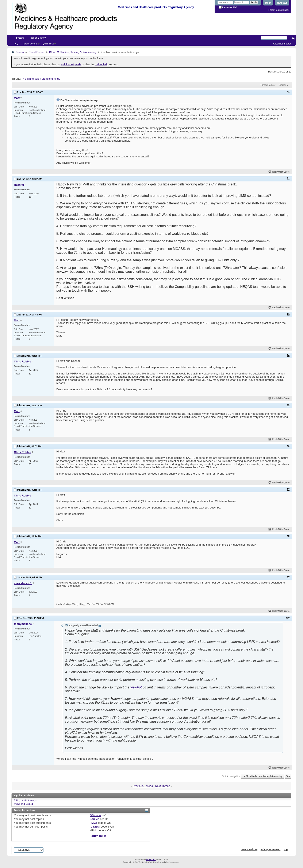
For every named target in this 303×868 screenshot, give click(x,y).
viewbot (136, 687)
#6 (288, 446)
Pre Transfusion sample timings (41, 79)
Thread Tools (267, 85)
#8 (288, 536)
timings (32, 800)
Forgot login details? (279, 10)
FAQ (16, 44)
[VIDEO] (95, 827)
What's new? (38, 38)
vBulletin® (151, 859)
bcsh (24, 800)
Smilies (95, 819)
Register (282, 3)
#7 (288, 489)
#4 (288, 355)
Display (283, 85)
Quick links (48, 44)
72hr (17, 800)
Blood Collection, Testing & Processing (73, 52)
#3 (288, 314)
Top (288, 776)
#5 (288, 405)
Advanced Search (282, 44)
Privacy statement (271, 849)
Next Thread (163, 786)
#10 (288, 618)
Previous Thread (143, 786)
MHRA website (249, 849)
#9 (288, 577)
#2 (288, 178)
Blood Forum (37, 52)
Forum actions (30, 44)
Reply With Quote (279, 172)
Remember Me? (228, 7)
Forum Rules (98, 836)
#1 (288, 92)
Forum (20, 38)
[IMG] (93, 823)
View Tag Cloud (23, 804)
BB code (95, 815)
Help (268, 3)
